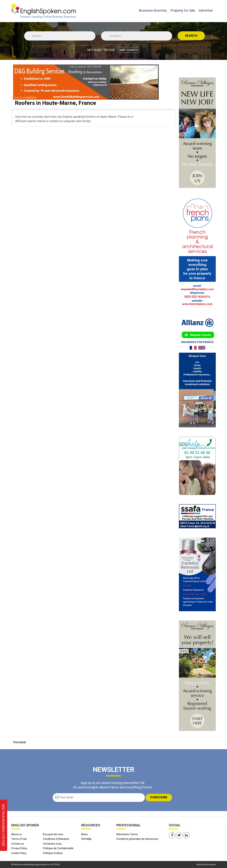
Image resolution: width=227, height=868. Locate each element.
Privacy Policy (19, 848)
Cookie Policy (19, 853)
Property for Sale (183, 10)
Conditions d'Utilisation (56, 839)
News (84, 834)
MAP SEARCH (129, 50)
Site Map (86, 839)
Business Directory (153, 10)
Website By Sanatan (206, 864)
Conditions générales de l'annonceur (137, 839)
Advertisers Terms (127, 834)
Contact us (18, 844)
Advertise (206, 10)
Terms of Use (19, 839)
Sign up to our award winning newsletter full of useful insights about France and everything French (112, 785)
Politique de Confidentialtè (58, 848)
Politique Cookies (53, 853)
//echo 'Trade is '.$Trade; (60, 36)
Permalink (20, 742)
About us (16, 834)
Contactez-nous (52, 844)
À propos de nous (53, 834)
